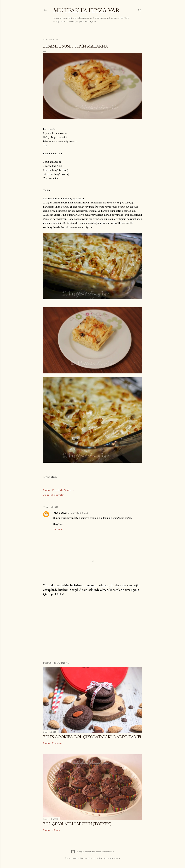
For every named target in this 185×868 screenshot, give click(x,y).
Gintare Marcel (87, 858)
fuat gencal (60, 513)
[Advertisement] (92, 629)
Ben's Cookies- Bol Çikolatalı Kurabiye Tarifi (92, 737)
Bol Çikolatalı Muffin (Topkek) (77, 824)
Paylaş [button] (46, 490)
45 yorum (57, 830)
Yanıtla (58, 529)
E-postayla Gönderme (63, 490)
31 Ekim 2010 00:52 (78, 513)
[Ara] (140, 10)
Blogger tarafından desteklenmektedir (92, 852)
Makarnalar (58, 495)
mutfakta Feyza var (87, 10)
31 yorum (57, 743)
